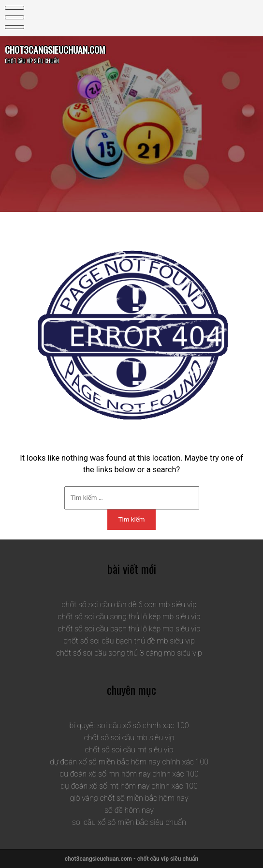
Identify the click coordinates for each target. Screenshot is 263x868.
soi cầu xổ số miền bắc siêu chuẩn (129, 822)
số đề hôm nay (129, 810)
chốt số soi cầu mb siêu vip (129, 738)
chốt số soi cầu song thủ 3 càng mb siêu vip (129, 653)
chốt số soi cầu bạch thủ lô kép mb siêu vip (129, 629)
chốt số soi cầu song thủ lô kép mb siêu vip (129, 617)
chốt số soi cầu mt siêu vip (129, 750)
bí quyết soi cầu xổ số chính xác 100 (129, 726)
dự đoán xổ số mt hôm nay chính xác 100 (129, 786)
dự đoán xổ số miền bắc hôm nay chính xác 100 (129, 762)
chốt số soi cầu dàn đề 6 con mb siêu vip (129, 605)
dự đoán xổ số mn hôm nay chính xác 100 (129, 774)
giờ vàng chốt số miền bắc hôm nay (129, 798)
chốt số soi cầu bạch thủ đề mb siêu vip (129, 641)
